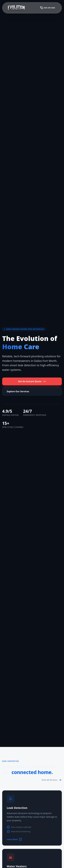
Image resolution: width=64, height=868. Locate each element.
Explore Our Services (18, 391)
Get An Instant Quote (32, 381)
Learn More (14, 839)
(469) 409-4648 (47, 8)
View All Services (52, 780)
